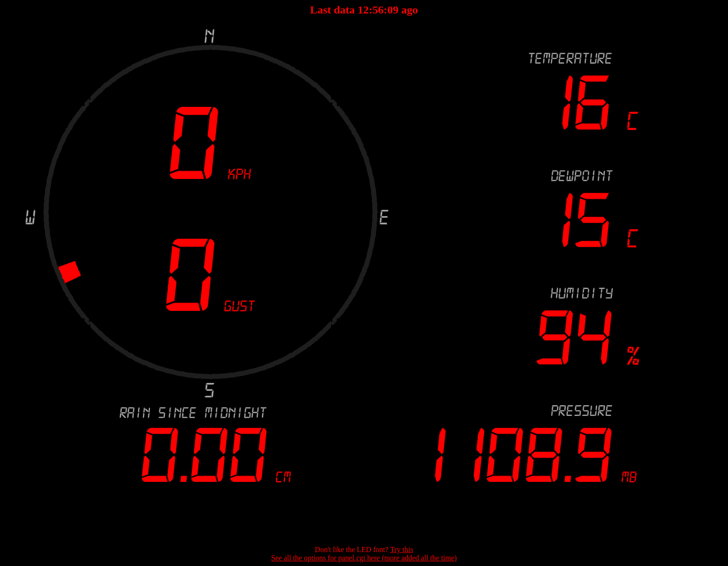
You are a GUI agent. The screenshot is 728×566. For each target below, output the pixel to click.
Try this (402, 550)
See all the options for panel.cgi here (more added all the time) (364, 558)
